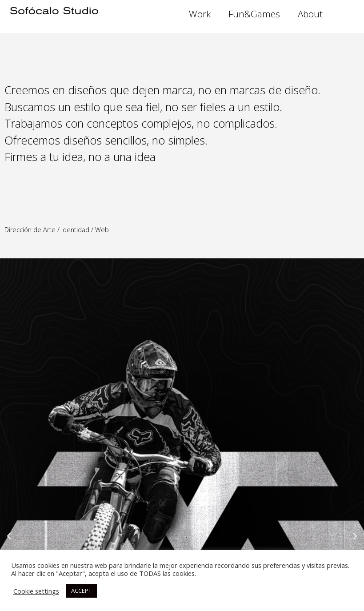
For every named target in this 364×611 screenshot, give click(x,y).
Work (200, 14)
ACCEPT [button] (81, 591)
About (310, 14)
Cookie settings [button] (36, 591)
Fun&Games (254, 14)
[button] (9, 536)
